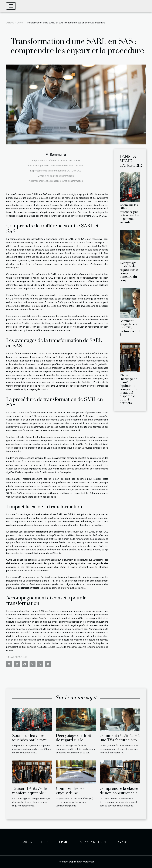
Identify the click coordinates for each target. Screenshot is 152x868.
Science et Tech (93, 842)
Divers (20, 23)
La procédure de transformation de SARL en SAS (56, 171)
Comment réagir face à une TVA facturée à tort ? (130, 328)
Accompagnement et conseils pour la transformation (56, 181)
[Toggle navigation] (11, 6)
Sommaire (58, 155)
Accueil (10, 23)
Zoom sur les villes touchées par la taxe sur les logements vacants (129, 214)
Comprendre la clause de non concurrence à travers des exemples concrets (119, 795)
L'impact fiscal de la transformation (56, 176)
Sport (64, 842)
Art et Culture (36, 842)
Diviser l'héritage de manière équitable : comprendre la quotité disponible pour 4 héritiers (129, 389)
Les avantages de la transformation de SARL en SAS (56, 166)
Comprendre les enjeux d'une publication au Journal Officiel (75, 795)
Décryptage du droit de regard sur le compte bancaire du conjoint (129, 272)
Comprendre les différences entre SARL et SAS (56, 161)
